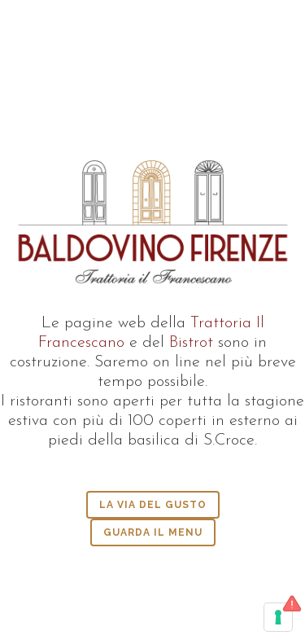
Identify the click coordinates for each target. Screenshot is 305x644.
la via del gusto (153, 505)
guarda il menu (153, 532)
